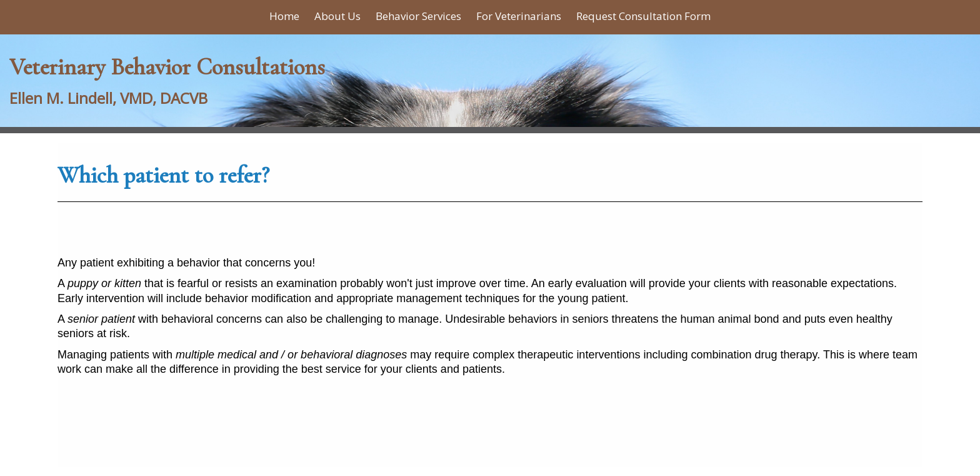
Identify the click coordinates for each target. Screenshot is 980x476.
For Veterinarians (519, 16)
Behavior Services (418, 16)
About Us (337, 16)
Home (284, 16)
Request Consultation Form (643, 16)
